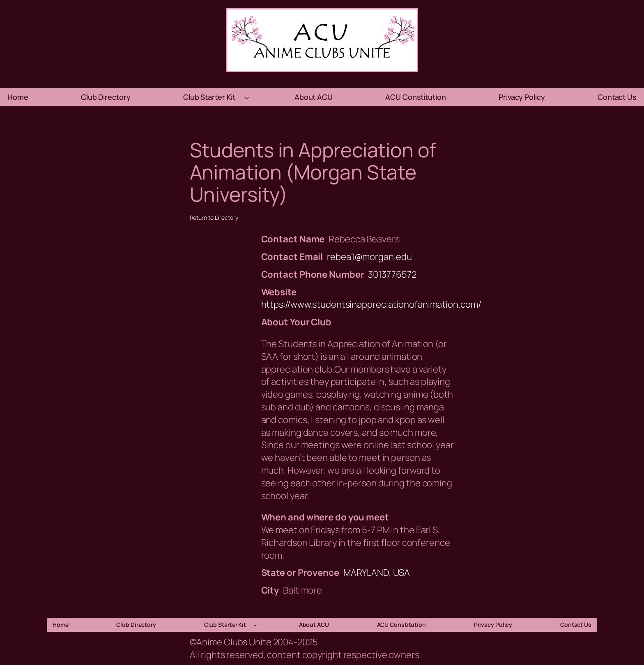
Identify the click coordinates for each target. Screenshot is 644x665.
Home (18, 97)
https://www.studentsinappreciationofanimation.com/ (371, 304)
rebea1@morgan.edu (369, 257)
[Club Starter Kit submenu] (247, 97)
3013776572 (392, 274)
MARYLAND (366, 573)
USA (401, 573)
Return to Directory (214, 217)
